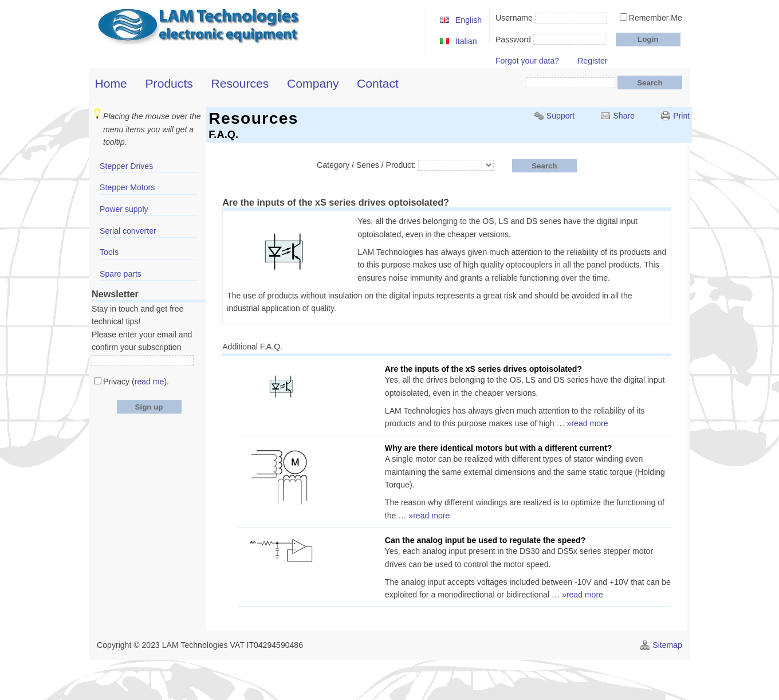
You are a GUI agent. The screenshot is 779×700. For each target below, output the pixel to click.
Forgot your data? (527, 61)
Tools (109, 252)
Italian (466, 41)
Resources (240, 83)
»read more (588, 423)
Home (111, 83)
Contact (378, 83)
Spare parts (121, 274)
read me (149, 382)
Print (681, 116)
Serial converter (128, 231)
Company (313, 83)
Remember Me (656, 18)
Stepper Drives (126, 166)
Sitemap (667, 645)
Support (560, 116)
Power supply (124, 209)
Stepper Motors (127, 187)
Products (169, 83)
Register (592, 61)
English (469, 20)
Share (624, 116)
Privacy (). (136, 382)
